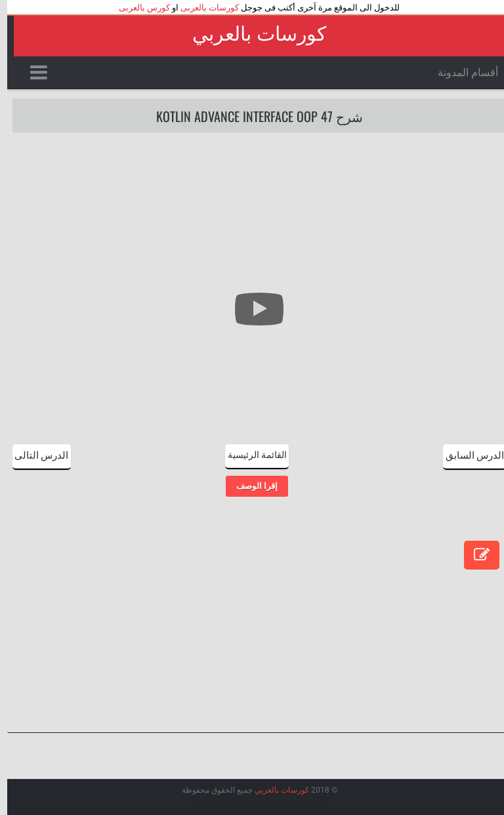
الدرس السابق (468, 454)
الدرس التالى (34, 454)
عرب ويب (277, 801)
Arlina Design (213, 801)
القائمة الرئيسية (250, 454)
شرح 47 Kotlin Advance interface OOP (252, 116)
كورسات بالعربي (252, 34)
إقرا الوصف (250, 486)
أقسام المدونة (461, 73)
